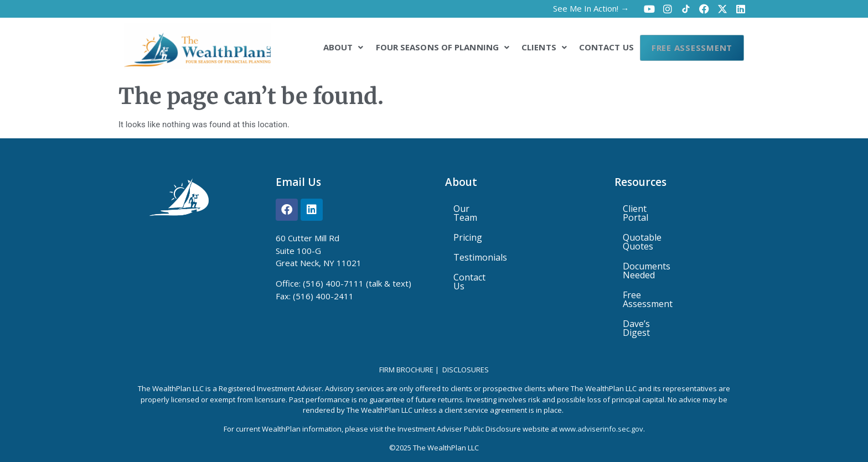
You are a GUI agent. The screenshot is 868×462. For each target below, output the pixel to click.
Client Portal (649, 209)
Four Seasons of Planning (424, 46)
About (325, 46)
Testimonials (480, 248)
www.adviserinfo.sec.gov (601, 396)
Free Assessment (683, 48)
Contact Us (588, 46)
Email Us (298, 182)
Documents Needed (664, 248)
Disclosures (466, 338)
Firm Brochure (406, 338)
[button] (325, 47)
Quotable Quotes (658, 229)
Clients (526, 46)
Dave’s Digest (651, 288)
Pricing (468, 229)
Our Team (474, 209)
